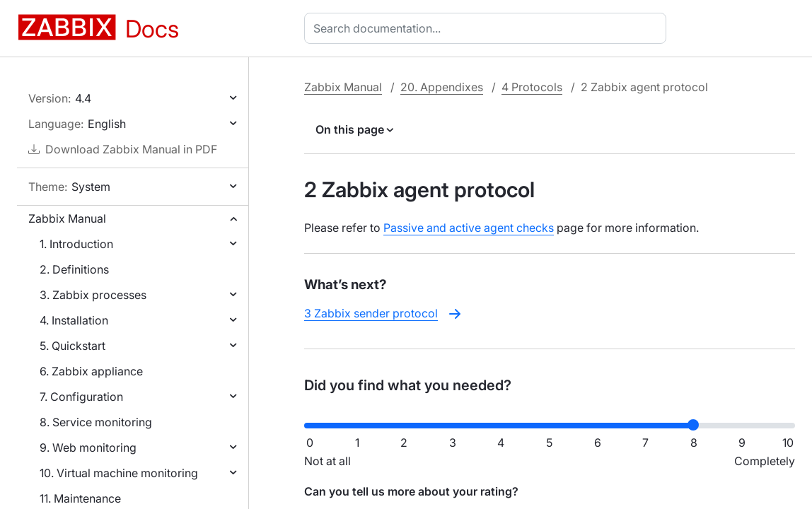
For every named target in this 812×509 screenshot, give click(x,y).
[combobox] (488, 28)
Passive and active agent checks (469, 228)
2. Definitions (74, 269)
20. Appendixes (442, 87)
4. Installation (74, 320)
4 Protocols (532, 87)
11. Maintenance (80, 498)
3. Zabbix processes (93, 295)
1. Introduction (76, 244)
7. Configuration (81, 397)
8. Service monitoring (96, 422)
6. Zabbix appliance (91, 371)
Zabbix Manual (67, 218)
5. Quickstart (72, 346)
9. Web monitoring (88, 447)
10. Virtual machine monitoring (119, 473)
